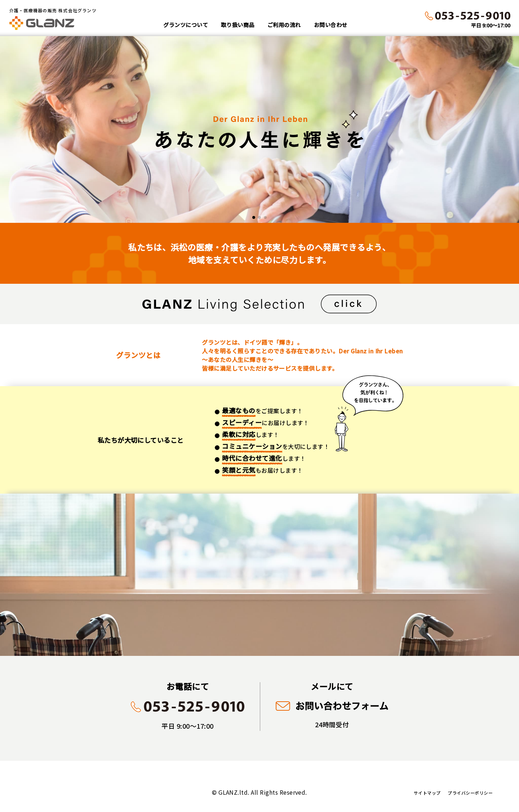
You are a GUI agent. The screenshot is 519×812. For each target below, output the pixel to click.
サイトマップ (427, 793)
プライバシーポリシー (470, 793)
